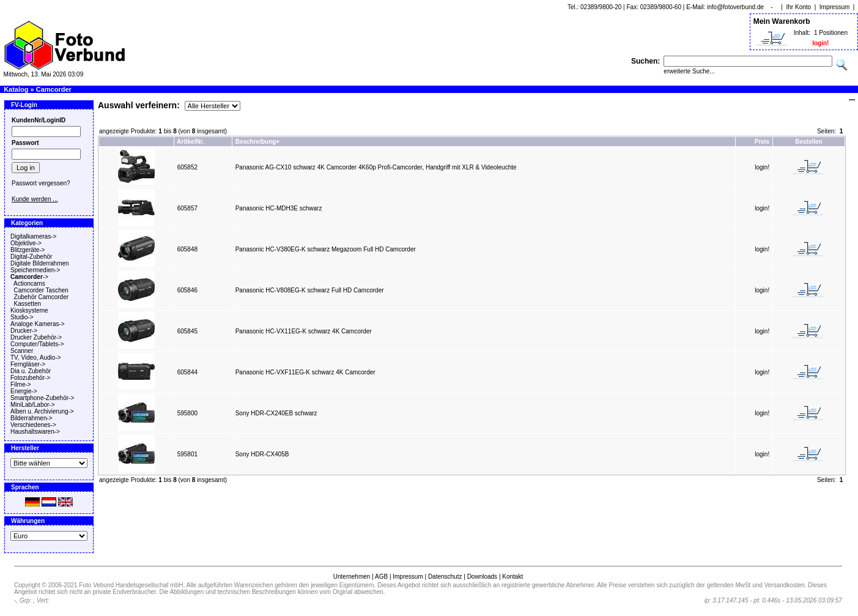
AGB (381, 577)
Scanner (22, 351)
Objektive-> (26, 243)
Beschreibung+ (258, 142)
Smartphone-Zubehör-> (42, 398)
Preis (762, 142)
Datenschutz (445, 577)
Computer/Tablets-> (37, 344)
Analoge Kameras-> (38, 324)
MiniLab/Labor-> (33, 405)
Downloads (482, 577)
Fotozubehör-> (30, 378)
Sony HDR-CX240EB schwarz (276, 413)
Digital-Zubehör (31, 257)
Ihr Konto (799, 7)
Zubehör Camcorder (41, 297)
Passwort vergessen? (41, 183)
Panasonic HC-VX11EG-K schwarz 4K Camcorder (304, 331)
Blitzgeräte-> (28, 250)
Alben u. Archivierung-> (42, 411)
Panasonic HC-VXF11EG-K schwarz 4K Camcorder (305, 372)
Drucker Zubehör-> (36, 337)
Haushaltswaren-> (35, 432)
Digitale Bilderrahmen (40, 263)
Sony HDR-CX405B (262, 454)
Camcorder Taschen (41, 290)
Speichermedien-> (35, 270)
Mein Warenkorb (782, 21)
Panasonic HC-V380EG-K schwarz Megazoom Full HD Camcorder (326, 249)
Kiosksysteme (29, 310)
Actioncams (29, 284)
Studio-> (22, 317)
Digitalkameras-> (33, 236)
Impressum (834, 7)
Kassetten (28, 304)
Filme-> (21, 384)
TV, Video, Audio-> (36, 358)
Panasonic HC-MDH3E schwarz (279, 208)
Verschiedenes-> (33, 425)
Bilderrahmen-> (31, 418)
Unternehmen (352, 577)
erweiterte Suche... (689, 71)
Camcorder (54, 89)
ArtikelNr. (190, 142)
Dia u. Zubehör (31, 371)
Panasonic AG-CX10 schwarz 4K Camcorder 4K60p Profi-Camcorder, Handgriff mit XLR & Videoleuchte (376, 167)
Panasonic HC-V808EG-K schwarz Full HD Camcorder (310, 290)
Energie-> (24, 391)
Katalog (16, 89)
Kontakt (512, 577)
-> (29, 277)
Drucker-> (24, 331)
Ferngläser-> (28, 364)
